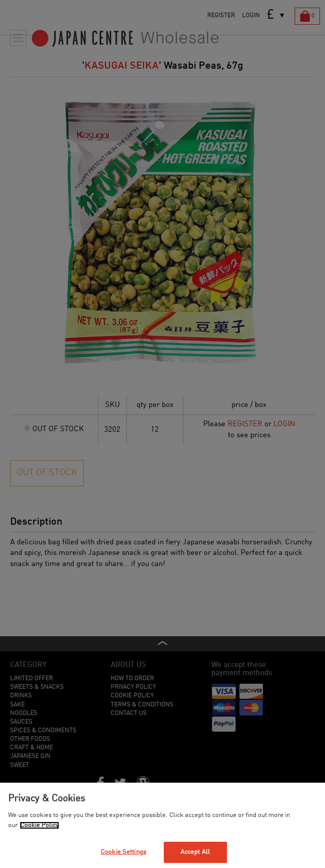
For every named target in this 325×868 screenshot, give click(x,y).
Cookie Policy (39, 825)
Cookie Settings (123, 852)
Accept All (195, 852)
